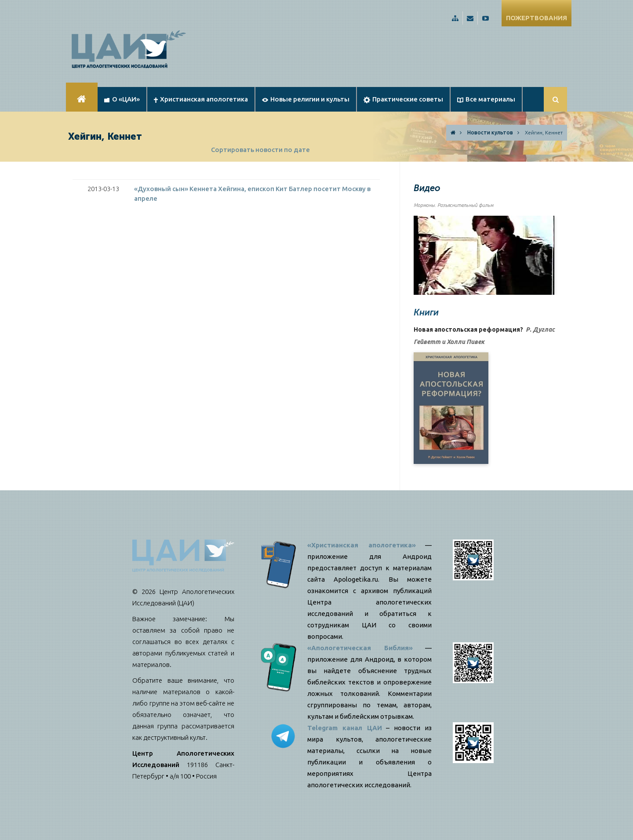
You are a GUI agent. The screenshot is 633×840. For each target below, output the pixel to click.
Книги (426, 312)
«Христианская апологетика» (362, 545)
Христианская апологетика (201, 99)
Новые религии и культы (306, 99)
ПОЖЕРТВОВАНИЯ (537, 18)
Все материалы (486, 99)
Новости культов (490, 132)
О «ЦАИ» (122, 99)
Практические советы (403, 99)
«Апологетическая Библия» (360, 648)
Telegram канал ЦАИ (345, 728)
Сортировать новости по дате (260, 150)
